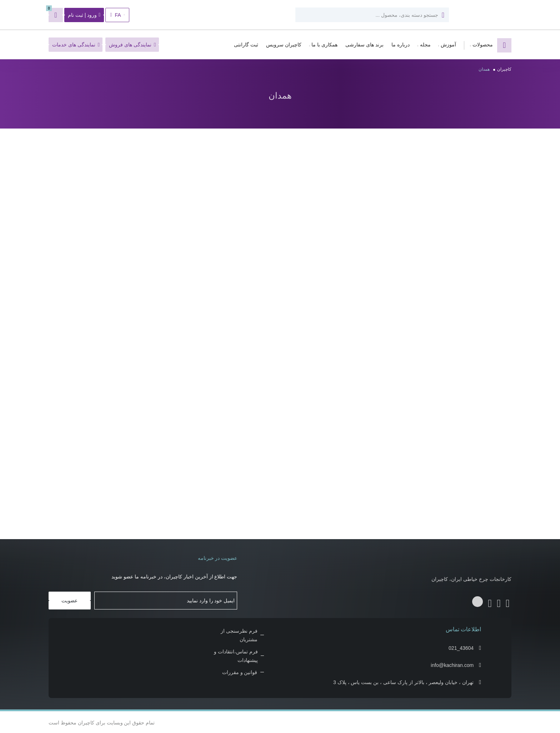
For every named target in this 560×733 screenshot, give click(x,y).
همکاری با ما (324, 45)
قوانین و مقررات (240, 671)
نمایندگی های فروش (132, 45)
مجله (425, 45)
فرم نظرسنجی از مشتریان (239, 634)
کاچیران (504, 69)
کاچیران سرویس (284, 45)
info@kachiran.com (452, 664)
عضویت (69, 599)
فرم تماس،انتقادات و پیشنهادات (236, 655)
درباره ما (401, 45)
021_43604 (461, 647)
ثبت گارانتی (246, 45)
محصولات (483, 45)
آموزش (448, 45)
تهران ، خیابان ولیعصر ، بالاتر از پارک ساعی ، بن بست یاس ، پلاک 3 (403, 681)
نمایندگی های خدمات (76, 45)
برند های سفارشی (364, 45)
